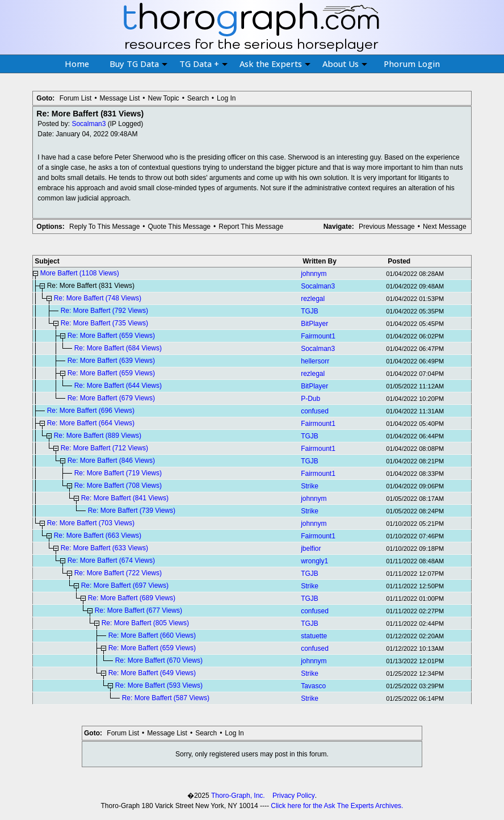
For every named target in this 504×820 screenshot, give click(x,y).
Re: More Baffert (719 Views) (118, 473)
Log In (226, 98)
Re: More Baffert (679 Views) (111, 398)
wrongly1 (314, 561)
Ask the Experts (275, 64)
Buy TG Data (138, 64)
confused (315, 411)
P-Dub (310, 399)
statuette (314, 636)
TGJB (310, 311)
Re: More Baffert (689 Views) (132, 598)
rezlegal (313, 299)
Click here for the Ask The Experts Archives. (337, 806)
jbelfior (311, 549)
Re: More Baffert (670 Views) (159, 660)
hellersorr (315, 361)
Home (77, 64)
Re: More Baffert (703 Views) (91, 523)
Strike (310, 486)
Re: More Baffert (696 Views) (91, 411)
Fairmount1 (318, 336)
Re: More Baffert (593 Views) (159, 685)
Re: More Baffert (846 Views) (111, 461)
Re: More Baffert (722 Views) (118, 573)
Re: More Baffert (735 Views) (104, 323)
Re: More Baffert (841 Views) (125, 498)
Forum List (76, 98)
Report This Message (251, 227)
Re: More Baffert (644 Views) (118, 386)
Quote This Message (180, 227)
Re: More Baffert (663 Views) (98, 535)
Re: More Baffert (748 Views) (98, 298)
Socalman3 (89, 124)
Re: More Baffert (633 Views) (104, 548)
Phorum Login (412, 64)
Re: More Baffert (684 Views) (118, 348)
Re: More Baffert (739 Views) (132, 511)
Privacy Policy (294, 796)
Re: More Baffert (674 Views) (111, 560)
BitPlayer (314, 324)
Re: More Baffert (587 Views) (166, 698)
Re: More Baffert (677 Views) (138, 610)
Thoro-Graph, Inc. (238, 796)
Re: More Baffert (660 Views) (152, 635)
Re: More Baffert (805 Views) (145, 623)
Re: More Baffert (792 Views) (104, 311)
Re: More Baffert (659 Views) (111, 336)
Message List (120, 98)
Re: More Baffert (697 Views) (125, 585)
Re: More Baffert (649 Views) (152, 673)
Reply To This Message (104, 227)
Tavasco (313, 686)
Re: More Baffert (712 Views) (104, 448)
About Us (345, 64)
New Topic (163, 98)
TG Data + (203, 64)
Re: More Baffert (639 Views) (111, 361)
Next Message (445, 227)
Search (198, 98)
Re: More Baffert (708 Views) (118, 486)
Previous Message (387, 227)
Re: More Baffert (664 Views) (91, 423)
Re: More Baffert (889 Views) (98, 436)
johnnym (314, 274)
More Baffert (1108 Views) (80, 273)
